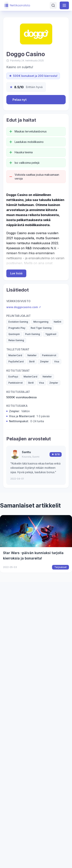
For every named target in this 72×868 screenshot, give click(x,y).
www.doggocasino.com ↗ (24, 307)
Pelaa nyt (19, 100)
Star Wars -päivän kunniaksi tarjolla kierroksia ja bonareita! (33, 556)
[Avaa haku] (53, 5)
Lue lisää (16, 273)
